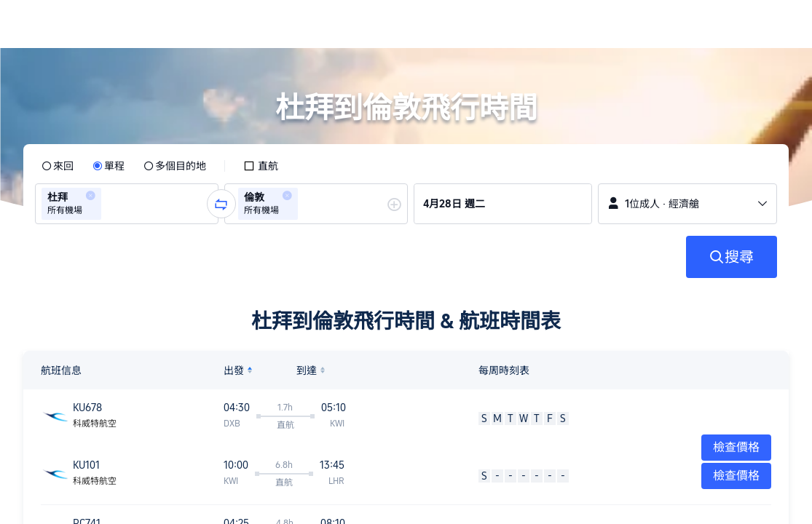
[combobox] (109, 204)
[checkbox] (261, 166)
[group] (127, 204)
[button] (713, 24)
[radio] (58, 166)
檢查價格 (736, 476)
